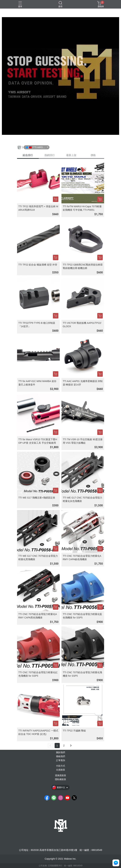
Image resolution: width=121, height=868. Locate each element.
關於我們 (61, 753)
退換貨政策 (61, 776)
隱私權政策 (61, 780)
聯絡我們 (61, 757)
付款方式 (61, 766)
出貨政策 (61, 770)
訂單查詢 (61, 761)
